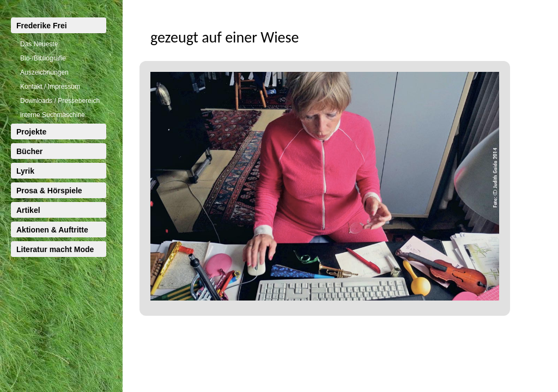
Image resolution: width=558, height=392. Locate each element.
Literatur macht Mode (55, 249)
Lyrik (25, 171)
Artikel (28, 210)
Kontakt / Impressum (50, 87)
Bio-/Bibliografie (43, 58)
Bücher (29, 151)
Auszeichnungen (44, 72)
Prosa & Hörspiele (49, 191)
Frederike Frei (42, 26)
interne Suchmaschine (53, 115)
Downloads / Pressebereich (60, 101)
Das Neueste (39, 44)
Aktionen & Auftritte (52, 230)
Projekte (31, 132)
